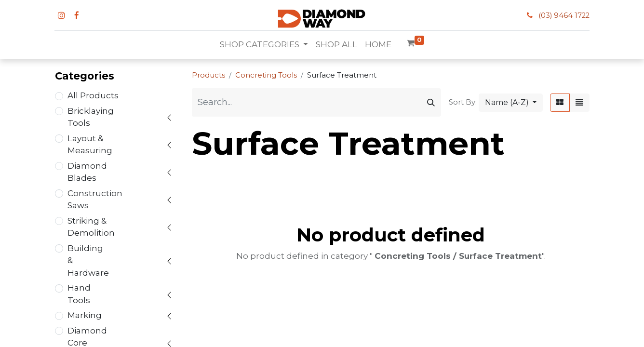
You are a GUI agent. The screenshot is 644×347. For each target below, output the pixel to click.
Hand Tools (79, 294)
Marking (85, 315)
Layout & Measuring (90, 145)
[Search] (431, 102)
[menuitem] (336, 45)
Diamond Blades (87, 172)
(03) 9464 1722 (564, 15)
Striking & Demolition (91, 227)
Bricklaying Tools (91, 117)
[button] (511, 103)
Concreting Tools (266, 75)
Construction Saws (95, 200)
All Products (93, 95)
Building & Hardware (88, 260)
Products (208, 75)
